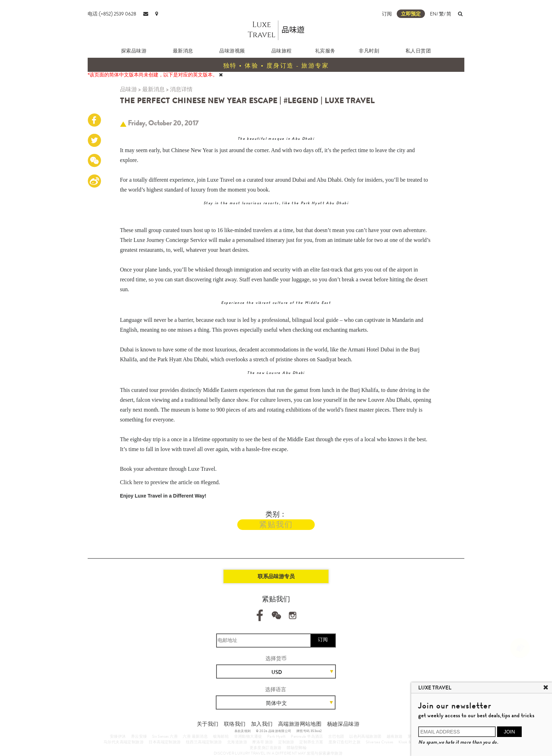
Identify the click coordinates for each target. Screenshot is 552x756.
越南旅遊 (395, 736)
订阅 (387, 14)
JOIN (509, 732)
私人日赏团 (418, 51)
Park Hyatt (277, 736)
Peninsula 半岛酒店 (307, 736)
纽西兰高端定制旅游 (204, 742)
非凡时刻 (369, 51)
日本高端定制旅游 (165, 742)
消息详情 (181, 89)
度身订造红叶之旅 (344, 742)
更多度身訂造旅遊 (266, 748)
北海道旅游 (237, 742)
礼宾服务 (325, 51)
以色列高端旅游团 (365, 736)
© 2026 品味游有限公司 (274, 731)
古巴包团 (336, 736)
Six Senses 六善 (165, 736)
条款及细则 (243, 731)
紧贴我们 (276, 524)
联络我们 (235, 724)
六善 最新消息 (195, 736)
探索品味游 (134, 51)
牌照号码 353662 (309, 731)
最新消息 (183, 51)
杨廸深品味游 (343, 724)
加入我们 (262, 724)
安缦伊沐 (118, 736)
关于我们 (208, 724)
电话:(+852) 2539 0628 (112, 14)
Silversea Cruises (380, 742)
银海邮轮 (221, 736)
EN (433, 14)
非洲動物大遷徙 (248, 736)
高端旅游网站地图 (300, 724)
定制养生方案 (311, 742)
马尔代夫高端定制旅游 (124, 742)
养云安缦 (139, 736)
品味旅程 (282, 51)
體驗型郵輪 (297, 748)
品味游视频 (232, 51)
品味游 (128, 89)
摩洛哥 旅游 (262, 742)
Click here (132, 482)
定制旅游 (286, 742)
